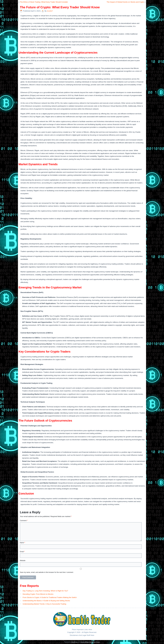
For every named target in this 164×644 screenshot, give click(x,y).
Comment (24, 521)
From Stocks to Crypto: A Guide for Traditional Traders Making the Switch (50, 597)
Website (23, 561)
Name (22, 543)
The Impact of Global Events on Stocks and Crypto (125, 2)
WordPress (74, 642)
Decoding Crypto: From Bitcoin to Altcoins (38, 594)
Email (22, 552)
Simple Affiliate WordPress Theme (90, 642)
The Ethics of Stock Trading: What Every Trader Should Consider (44, 2)
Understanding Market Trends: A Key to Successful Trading (44, 604)
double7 (50, 11)
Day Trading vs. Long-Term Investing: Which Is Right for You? (45, 591)
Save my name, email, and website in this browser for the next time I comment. (47, 572)
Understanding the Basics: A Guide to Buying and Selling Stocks (46, 601)
